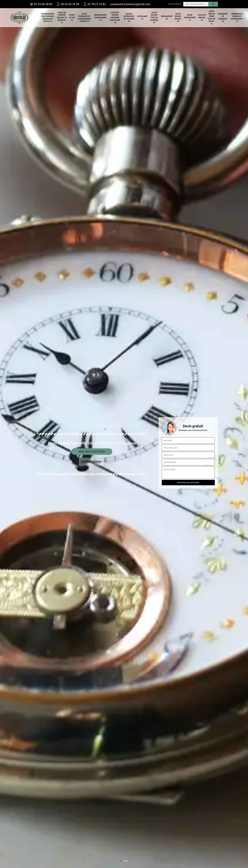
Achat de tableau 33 (202, 17)
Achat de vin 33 (72, 17)
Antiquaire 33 (142, 17)
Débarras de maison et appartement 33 (237, 18)
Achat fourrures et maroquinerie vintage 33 (84, 18)
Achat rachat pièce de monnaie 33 (154, 17)
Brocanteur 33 (167, 17)
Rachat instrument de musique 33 (129, 18)
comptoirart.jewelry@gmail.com (130, 4)
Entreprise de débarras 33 (223, 18)
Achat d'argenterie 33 (190, 17)
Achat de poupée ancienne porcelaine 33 (115, 17)
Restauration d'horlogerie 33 (100, 17)
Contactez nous (91, 462)
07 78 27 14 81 (95, 4)
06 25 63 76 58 (68, 4)
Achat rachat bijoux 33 (178, 18)
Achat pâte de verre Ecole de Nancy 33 (212, 17)
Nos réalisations (92, 452)
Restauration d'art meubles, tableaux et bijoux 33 (48, 18)
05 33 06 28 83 (41, 4)
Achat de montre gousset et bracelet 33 (62, 17)
